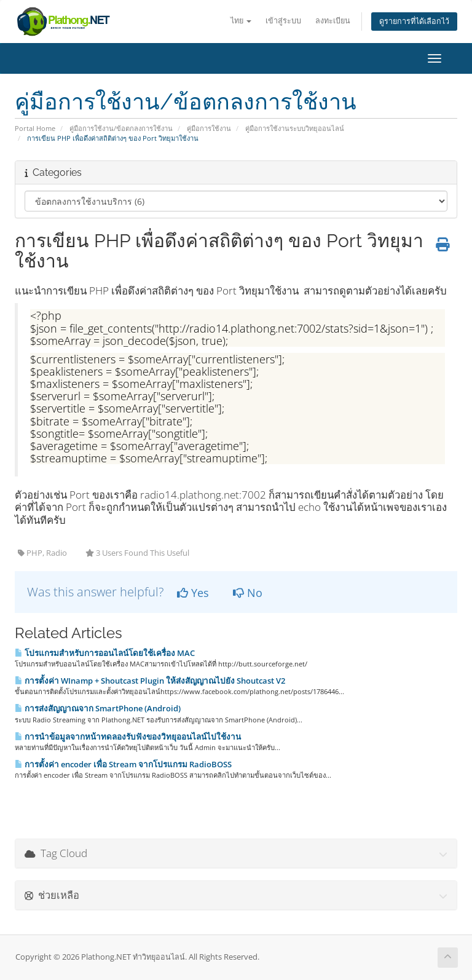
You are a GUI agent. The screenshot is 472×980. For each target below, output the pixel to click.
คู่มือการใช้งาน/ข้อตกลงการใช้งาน (121, 128)
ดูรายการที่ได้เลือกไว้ (414, 21)
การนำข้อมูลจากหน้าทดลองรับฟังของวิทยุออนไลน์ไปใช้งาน (128, 737)
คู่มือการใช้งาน (209, 128)
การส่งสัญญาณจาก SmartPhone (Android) (98, 708)
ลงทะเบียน (333, 21)
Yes (193, 593)
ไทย (241, 21)
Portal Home (35, 128)
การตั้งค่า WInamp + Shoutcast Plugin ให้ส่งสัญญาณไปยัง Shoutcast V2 (150, 681)
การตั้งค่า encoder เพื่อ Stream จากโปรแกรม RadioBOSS (123, 764)
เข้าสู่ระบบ (283, 21)
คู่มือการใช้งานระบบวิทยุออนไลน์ (295, 128)
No (248, 593)
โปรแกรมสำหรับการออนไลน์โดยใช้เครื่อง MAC (105, 653)
